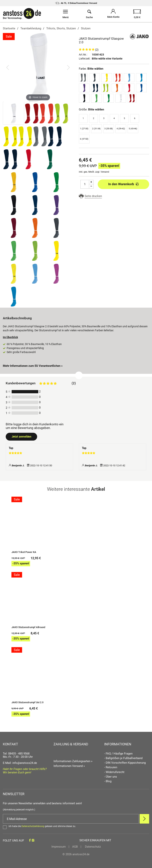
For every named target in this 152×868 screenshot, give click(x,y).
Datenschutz (92, 847)
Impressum (59, 847)
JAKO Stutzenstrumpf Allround (28, 627)
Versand (105, 172)
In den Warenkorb (124, 184)
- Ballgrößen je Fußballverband (123, 758)
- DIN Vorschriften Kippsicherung (125, 763)
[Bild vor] (68, 67)
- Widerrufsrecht (114, 772)
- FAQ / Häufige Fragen (118, 754)
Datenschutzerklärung (33, 826)
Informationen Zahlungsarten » (73, 761)
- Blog (108, 781)
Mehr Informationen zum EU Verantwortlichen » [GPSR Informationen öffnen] (33, 366)
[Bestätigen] (76, 827)
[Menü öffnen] (65, 14)
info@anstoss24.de (25, 763)
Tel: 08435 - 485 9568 (16, 754)
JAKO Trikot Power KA (24, 552)
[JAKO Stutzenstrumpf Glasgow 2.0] (38, 67)
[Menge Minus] (91, 186)
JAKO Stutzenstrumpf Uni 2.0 (27, 702)
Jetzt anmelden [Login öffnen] (21, 437)
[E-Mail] (71, 819)
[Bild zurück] (8, 67)
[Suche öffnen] (89, 14)
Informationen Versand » (69, 766)
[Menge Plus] (91, 182)
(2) (97, 50)
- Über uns (111, 777)
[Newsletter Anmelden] (144, 819)
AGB (75, 847)
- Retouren (111, 767)
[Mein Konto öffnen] (113, 14)
